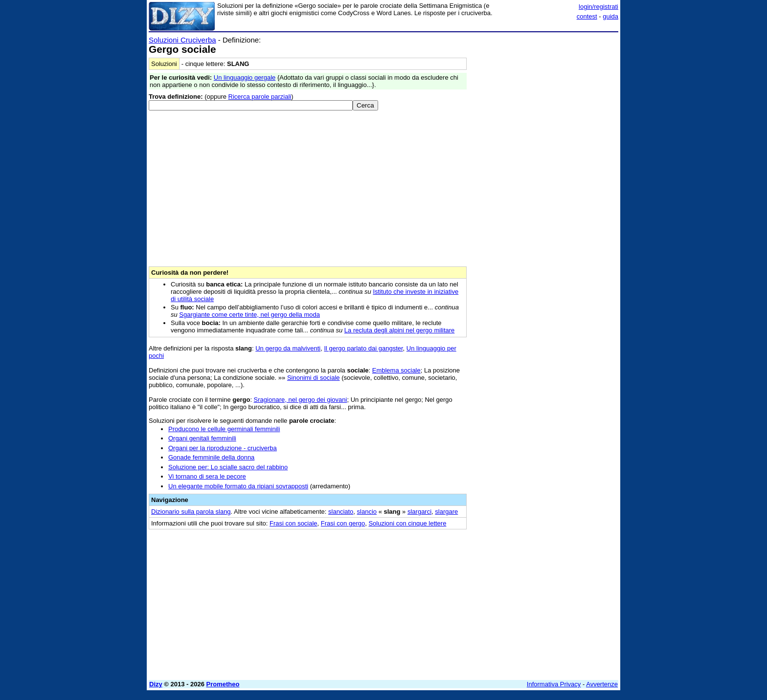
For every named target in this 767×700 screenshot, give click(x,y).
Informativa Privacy (554, 684)
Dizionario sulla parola (191, 512)
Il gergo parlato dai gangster (363, 348)
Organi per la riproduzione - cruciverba (223, 448)
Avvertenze (602, 684)
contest (587, 16)
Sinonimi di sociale (314, 378)
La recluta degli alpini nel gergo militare (399, 330)
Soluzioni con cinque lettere (407, 523)
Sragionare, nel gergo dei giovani (301, 400)
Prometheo (223, 684)
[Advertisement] (545, 182)
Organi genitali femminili (202, 438)
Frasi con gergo (343, 523)
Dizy (156, 684)
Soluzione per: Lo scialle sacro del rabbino (228, 467)
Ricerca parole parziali (260, 97)
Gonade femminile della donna (211, 457)
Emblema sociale (396, 370)
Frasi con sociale (293, 523)
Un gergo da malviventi (288, 348)
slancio (367, 512)
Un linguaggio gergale (245, 77)
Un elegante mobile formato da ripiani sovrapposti (238, 486)
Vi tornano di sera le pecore (207, 476)
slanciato (341, 512)
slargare (446, 512)
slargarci (419, 512)
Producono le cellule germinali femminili (224, 429)
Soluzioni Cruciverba (182, 40)
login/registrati (598, 7)
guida (610, 16)
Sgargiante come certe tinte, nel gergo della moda (249, 315)
